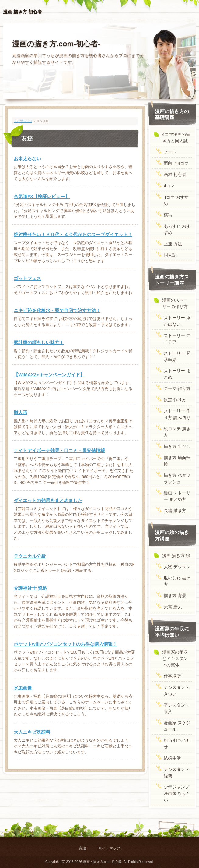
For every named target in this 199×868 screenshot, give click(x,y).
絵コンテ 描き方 (177, 432)
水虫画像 (23, 688)
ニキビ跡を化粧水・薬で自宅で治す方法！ (57, 310)
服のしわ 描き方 (177, 581)
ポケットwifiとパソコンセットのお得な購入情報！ (65, 644)
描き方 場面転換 (177, 461)
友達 (82, 848)
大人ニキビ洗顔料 (32, 732)
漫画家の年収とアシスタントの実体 (175, 658)
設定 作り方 (175, 400)
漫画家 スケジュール (177, 726)
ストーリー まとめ (177, 374)
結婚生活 (172, 758)
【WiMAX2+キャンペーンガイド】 (49, 375)
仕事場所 (172, 676)
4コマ (169, 186)
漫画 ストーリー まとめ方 (177, 496)
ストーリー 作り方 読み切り (177, 414)
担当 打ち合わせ (177, 744)
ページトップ (179, 826)
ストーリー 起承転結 (177, 356)
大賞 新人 (173, 607)
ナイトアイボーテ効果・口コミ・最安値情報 (59, 450)
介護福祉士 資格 (30, 588)
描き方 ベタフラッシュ (177, 478)
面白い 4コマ (176, 163)
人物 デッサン (177, 567)
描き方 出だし (177, 446)
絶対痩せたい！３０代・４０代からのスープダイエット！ (73, 234)
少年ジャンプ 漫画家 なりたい (177, 793)
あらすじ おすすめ (177, 229)
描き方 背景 (175, 596)
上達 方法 (173, 244)
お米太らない (27, 159)
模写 (168, 215)
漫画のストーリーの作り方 (175, 303)
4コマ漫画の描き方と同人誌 (176, 138)
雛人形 (21, 412)
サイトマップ (109, 848)
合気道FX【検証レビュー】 (42, 196)
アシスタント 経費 (176, 772)
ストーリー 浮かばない (177, 321)
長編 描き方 (175, 511)
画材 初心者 (175, 175)
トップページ (23, 121)
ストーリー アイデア (177, 339)
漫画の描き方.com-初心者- (56, 44)
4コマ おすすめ (176, 200)
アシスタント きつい (176, 691)
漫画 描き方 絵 (176, 555)
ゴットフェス (27, 278)
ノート (170, 152)
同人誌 (170, 255)
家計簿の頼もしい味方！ (39, 342)
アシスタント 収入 (176, 708)
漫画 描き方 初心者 (23, 12)
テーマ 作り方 (177, 388)
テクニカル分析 (30, 556)
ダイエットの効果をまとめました (48, 500)
